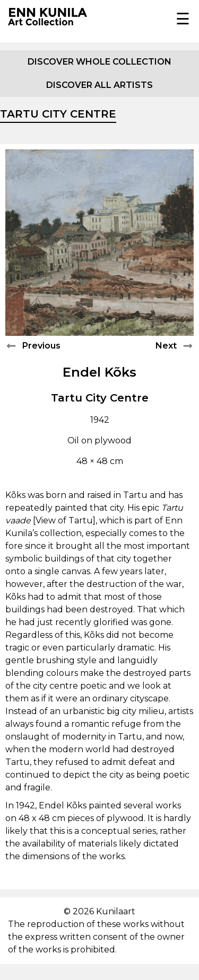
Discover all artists (99, 85)
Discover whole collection (99, 62)
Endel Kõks (99, 372)
